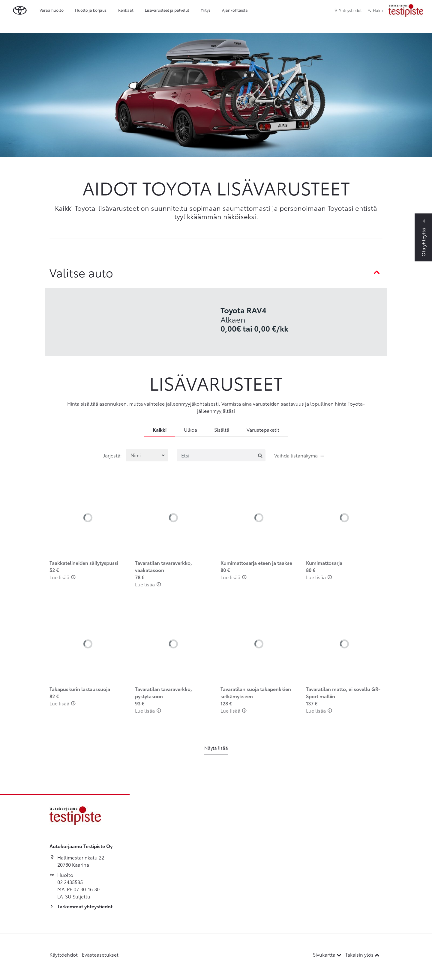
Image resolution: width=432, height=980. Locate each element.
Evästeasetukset (100, 954)
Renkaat (126, 10)
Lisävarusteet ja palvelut (167, 10)
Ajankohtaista (235, 10)
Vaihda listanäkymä (299, 455)
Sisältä (222, 429)
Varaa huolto (52, 10)
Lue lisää (63, 577)
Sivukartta (328, 954)
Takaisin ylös (362, 954)
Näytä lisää (216, 748)
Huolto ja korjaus (91, 10)
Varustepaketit (263, 429)
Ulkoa (190, 429)
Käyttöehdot (64, 954)
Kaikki (160, 429)
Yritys (205, 10)
